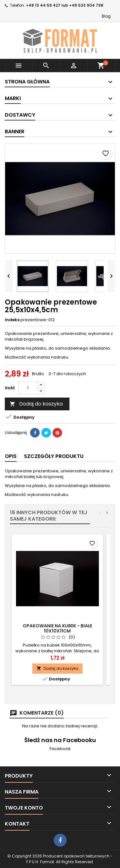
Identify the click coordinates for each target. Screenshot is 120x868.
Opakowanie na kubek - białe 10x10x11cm (57, 628)
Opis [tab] (11, 456)
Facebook (60, 749)
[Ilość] (28, 388)
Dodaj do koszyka (36, 404)
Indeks (12, 320)
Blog (106, 16)
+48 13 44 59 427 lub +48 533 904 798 (65, 5)
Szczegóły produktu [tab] (54, 456)
